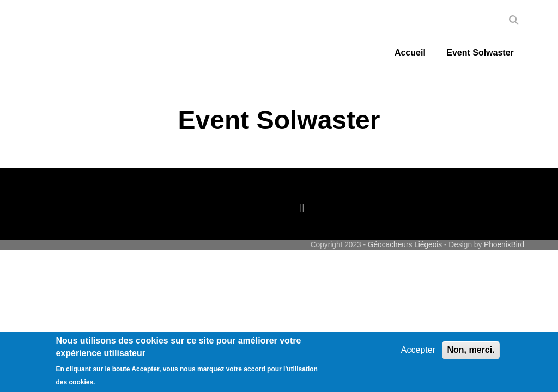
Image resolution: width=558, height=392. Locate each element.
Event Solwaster (480, 53)
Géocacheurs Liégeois (405, 245)
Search (514, 20)
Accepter (418, 350)
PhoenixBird (504, 245)
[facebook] (305, 208)
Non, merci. (471, 350)
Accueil (410, 53)
